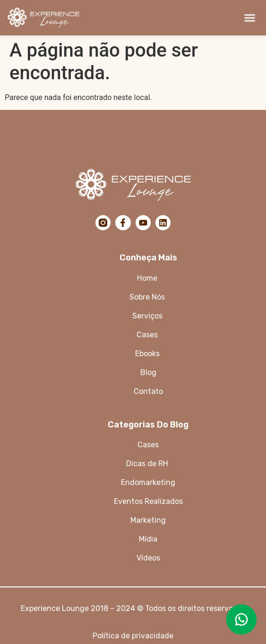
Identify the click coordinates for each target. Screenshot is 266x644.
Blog (148, 372)
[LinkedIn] (163, 223)
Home (148, 278)
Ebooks (147, 354)
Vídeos (148, 558)
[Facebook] (123, 223)
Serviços (148, 316)
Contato (148, 391)
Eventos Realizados (148, 501)
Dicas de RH (148, 464)
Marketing (148, 520)
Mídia (148, 539)
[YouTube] (143, 223)
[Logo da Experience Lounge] (55, 18)
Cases (148, 445)
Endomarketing (148, 482)
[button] (250, 18)
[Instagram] (103, 223)
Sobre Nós (148, 297)
